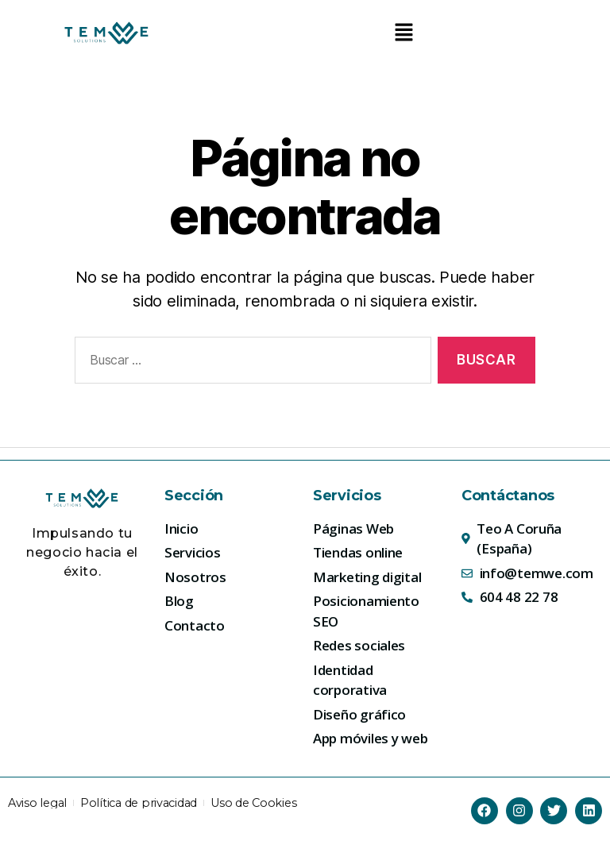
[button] (403, 33)
